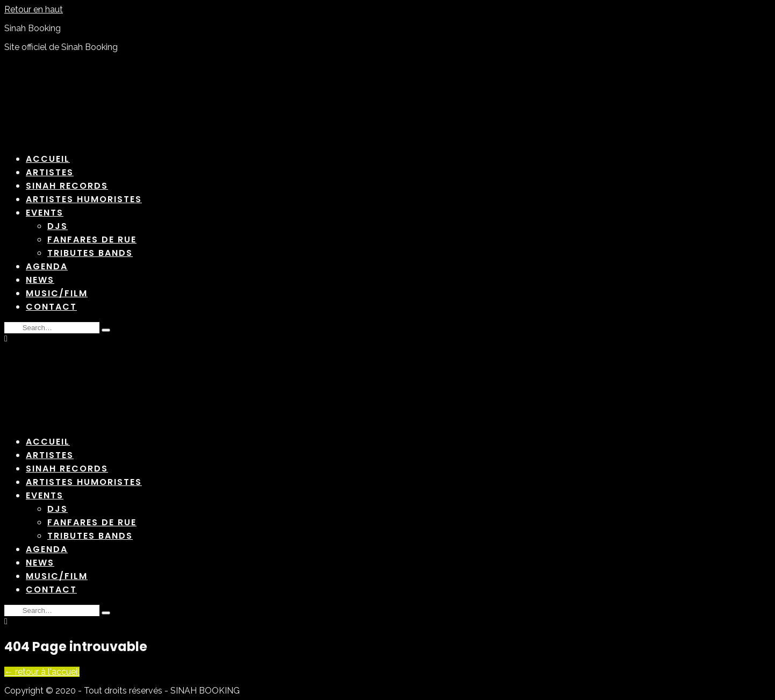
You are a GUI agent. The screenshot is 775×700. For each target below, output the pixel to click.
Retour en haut (34, 9)
